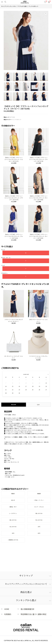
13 (46, 383)
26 (39, 390)
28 (6, 393)
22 (13, 390)
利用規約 (8, 614)
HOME (7, 609)
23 (19, 390)
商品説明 (14, 405)
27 (46, 390)
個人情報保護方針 (28, 609)
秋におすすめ (39, 520)
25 (33, 390)
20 (46, 386)
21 (6, 390)
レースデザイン (13, 513)
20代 (39, 527)
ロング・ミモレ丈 (39, 507)
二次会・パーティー (39, 500)
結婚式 (13, 494)
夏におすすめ (13, 520)
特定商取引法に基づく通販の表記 (33, 614)
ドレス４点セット (33, 6)
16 (19, 386)
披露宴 (39, 494)
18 (33, 386)
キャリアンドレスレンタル (9, 6)
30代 (13, 533)
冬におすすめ (13, 527)
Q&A (38, 405)
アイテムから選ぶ (22, 6)
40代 (39, 533)
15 (13, 386)
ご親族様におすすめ (13, 540)
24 (26, 390)
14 (6, 386)
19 (39, 386)
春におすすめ (39, 513)
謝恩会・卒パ (13, 507)
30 (19, 393)
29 (13, 393)
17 (26, 386)
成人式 (13, 500)
